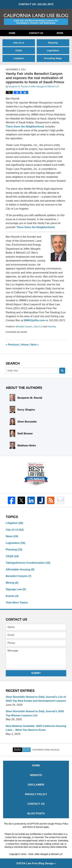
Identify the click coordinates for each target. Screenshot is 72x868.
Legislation (53, 51)
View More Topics (17, 603)
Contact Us (36, 33)
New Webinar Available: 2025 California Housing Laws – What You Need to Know (36, 728)
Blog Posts (36, 814)
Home (12, 33)
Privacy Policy (36, 794)
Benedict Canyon (24, 326)
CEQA (19, 51)
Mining (12, 583)
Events (12, 596)
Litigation (19, 58)
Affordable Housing (20, 569)
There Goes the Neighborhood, (25, 127)
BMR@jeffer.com (35, 320)
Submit (36, 673)
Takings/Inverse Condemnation (28, 563)
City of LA (19, 43)
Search (62, 371)
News (12, 536)
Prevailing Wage (53, 58)
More (60, 33)
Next (35, 345)
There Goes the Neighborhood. (36, 227)
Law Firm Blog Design (35, 863)
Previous (12, 345)
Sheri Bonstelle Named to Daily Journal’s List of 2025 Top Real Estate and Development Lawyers (36, 699)
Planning (53, 43)
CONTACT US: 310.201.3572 (36, 4)
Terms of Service (35, 827)
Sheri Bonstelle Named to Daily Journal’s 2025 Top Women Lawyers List (35, 713)
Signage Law (16, 589)
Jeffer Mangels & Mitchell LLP (49, 854)
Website (36, 775)
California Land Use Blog (36, 19)
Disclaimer (36, 785)
